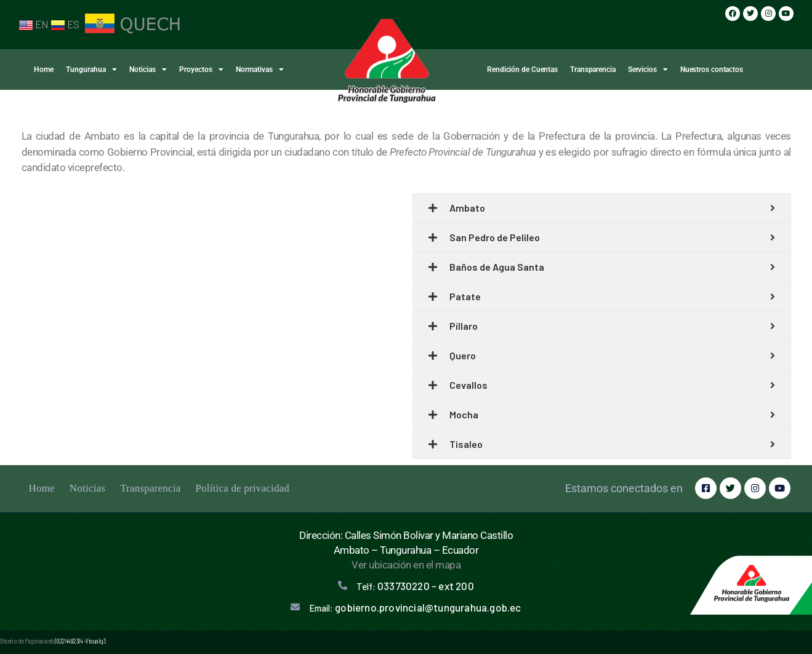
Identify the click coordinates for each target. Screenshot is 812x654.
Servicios (648, 70)
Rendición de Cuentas (522, 70)
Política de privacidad (242, 488)
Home (44, 70)
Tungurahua (91, 70)
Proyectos (201, 70)
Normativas (260, 70)
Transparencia (593, 70)
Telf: (415, 586)
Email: (415, 608)
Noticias (148, 70)
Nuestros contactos (712, 70)
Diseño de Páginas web (27, 640)
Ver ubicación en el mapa (406, 565)
